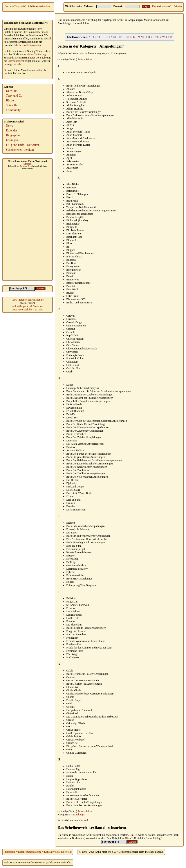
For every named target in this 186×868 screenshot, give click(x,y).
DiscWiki (84, 820)
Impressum (10, 852)
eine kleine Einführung (34, 54)
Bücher (10, 100)
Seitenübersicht (16, 61)
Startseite (9, 6)
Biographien (14, 135)
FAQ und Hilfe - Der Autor (23, 145)
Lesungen (12, 140)
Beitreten (178, 6)
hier (41, 70)
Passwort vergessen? (162, 6)
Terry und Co (21, 6)
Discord (28, 164)
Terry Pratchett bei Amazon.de (27, 300)
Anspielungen (78, 815)
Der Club (12, 91)
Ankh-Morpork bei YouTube (27, 310)
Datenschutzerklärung (30, 852)
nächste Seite (84, 59)
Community (13, 110)
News (9, 126)
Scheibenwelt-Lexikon (39, 6)
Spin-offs (12, 105)
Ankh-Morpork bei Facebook (28, 306)
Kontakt (48, 852)
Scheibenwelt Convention (27, 45)
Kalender (12, 130)
